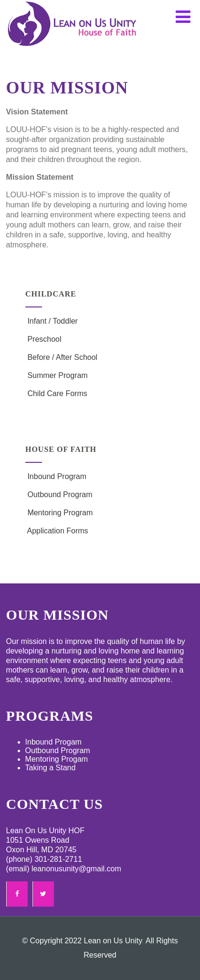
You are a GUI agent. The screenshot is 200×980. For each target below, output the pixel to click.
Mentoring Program (59, 513)
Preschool (43, 339)
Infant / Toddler (52, 321)
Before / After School (61, 357)
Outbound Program (59, 495)
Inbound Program (56, 476)
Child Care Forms (56, 393)
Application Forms (57, 531)
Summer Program (57, 375)
